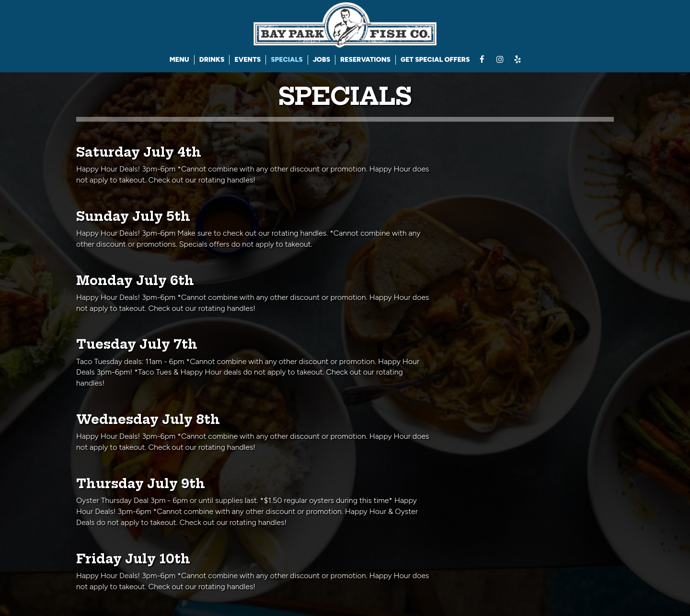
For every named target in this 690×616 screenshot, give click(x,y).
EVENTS (247, 60)
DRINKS (212, 60)
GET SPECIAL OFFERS (435, 60)
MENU (179, 60)
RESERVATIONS (365, 60)
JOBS (322, 60)
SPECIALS (287, 60)
